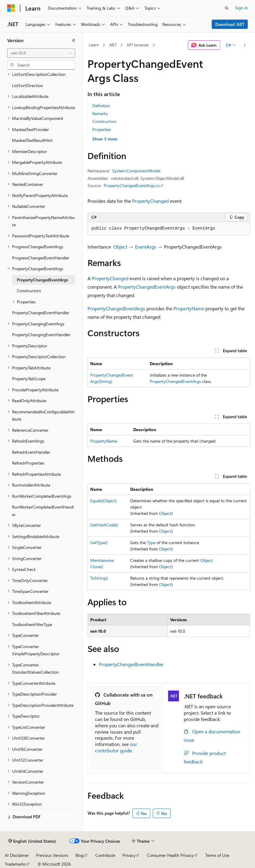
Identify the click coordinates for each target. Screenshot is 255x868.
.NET (113, 45)
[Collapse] (74, 40)
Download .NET (230, 24)
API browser (138, 45)
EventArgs (146, 247)
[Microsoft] (11, 8)
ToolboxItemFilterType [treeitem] (32, 624)
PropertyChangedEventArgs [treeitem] (42, 280)
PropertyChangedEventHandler (131, 664)
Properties (102, 129)
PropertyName (189, 308)
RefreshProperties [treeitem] (28, 463)
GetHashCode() (104, 525)
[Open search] (227, 8)
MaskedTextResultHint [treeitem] (32, 140)
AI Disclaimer (17, 855)
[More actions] (245, 45)
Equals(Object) (103, 501)
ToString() (99, 578)
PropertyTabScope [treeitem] (29, 379)
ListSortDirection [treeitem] (28, 85)
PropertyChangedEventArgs (147, 287)
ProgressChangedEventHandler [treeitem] (41, 258)
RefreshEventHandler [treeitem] (31, 452)
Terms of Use (217, 855)
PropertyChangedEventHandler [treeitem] (41, 313)
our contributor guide (116, 747)
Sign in (241, 8)
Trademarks (15, 864)
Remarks (100, 113)
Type (151, 542)
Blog (80, 855)
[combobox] (41, 53)
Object (120, 247)
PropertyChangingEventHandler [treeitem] (41, 335)
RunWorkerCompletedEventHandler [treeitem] (43, 511)
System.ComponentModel (136, 171)
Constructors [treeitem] (29, 291)
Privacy (129, 855)
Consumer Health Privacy (170, 855)
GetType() (99, 542)
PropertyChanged (150, 201)
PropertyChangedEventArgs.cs (132, 185)
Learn (94, 45)
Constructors (104, 121)
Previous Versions (52, 855)
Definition (101, 106)
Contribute (105, 855)
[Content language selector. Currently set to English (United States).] (32, 841)
